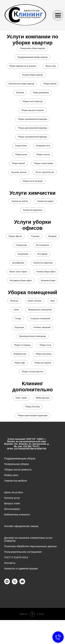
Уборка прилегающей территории (32, 415)
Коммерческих (20, 354)
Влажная (20, 92)
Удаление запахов (19, 172)
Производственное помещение (33, 336)
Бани (53, 301)
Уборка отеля (45, 345)
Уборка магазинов (44, 354)
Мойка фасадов (43, 398)
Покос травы (21, 398)
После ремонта (43, 245)
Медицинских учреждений (40, 310)
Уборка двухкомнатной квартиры (32, 128)
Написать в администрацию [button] (21, 568)
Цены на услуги (14, 492)
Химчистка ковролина (32, 210)
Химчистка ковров (45, 201)
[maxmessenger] (7, 583)
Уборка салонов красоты (32, 372)
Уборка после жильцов (32, 181)
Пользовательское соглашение (23, 552)
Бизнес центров (35, 301)
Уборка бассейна (33, 407)
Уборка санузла (43, 154)
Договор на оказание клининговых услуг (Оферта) (28, 539)
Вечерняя (53, 236)
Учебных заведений (42, 327)
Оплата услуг (12, 498)
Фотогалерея (12, 509)
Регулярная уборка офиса (21, 280)
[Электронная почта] (22, 583)
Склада (18, 318)
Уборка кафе (20, 363)
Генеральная (21, 245)
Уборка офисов (15, 236)
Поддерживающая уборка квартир (33, 57)
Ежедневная (23, 254)
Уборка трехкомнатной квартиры (33, 137)
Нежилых (14, 301)
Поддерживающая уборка (20, 458)
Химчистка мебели (20, 201)
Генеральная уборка (16, 464)
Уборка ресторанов (43, 363)
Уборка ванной (50, 84)
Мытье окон (51, 66)
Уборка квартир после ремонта (23, 66)
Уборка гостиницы (22, 345)
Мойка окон (11, 475)
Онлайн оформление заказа (21, 526)
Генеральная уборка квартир (32, 48)
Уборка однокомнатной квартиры (32, 119)
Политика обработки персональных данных (30, 546)
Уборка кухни (21, 154)
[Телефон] (15, 583)
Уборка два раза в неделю (32, 110)
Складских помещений (40, 318)
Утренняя (35, 236)
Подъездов (19, 327)
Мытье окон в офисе (18, 272)
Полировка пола (43, 146)
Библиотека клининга (17, 514)
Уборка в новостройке (44, 163)
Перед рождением (41, 92)
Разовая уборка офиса (46, 272)
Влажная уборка (48, 280)
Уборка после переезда (32, 101)
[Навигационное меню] (58, 15)
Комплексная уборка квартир (21, 84)
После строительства (45, 172)
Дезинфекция (18, 263)
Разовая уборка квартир (32, 75)
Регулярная (42, 254)
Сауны (16, 310)
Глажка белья (21, 146)
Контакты (10, 563)
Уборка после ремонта (18, 470)
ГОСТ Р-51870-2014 (16, 557)
